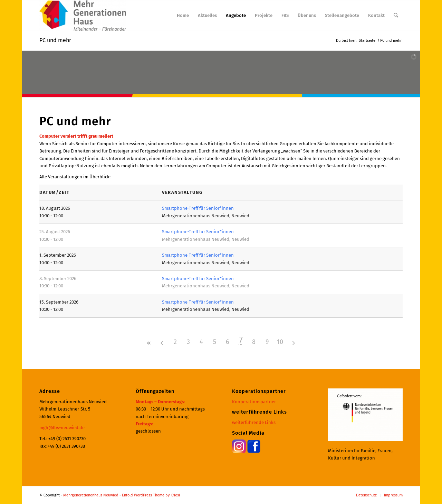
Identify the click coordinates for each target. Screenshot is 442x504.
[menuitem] (183, 16)
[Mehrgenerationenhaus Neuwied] (83, 16)
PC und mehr (55, 40)
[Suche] (396, 16)
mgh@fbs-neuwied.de (62, 428)
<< (149, 343)
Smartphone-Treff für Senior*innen (198, 208)
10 (280, 342)
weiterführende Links (254, 422)
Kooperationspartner (254, 402)
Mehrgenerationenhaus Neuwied (91, 495)
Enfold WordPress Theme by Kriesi (151, 495)
